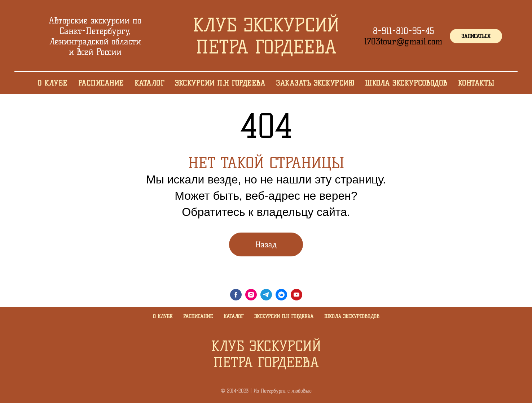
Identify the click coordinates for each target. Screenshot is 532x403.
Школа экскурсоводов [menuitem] (406, 83)
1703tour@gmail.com (403, 41)
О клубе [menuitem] (52, 83)
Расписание (198, 317)
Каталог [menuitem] (150, 83)
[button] (476, 36)
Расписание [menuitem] (101, 83)
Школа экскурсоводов (352, 317)
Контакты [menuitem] (476, 83)
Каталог (234, 317)
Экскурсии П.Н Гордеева (284, 317)
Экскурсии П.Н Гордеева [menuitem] (220, 83)
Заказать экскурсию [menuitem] (315, 83)
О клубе (163, 317)
